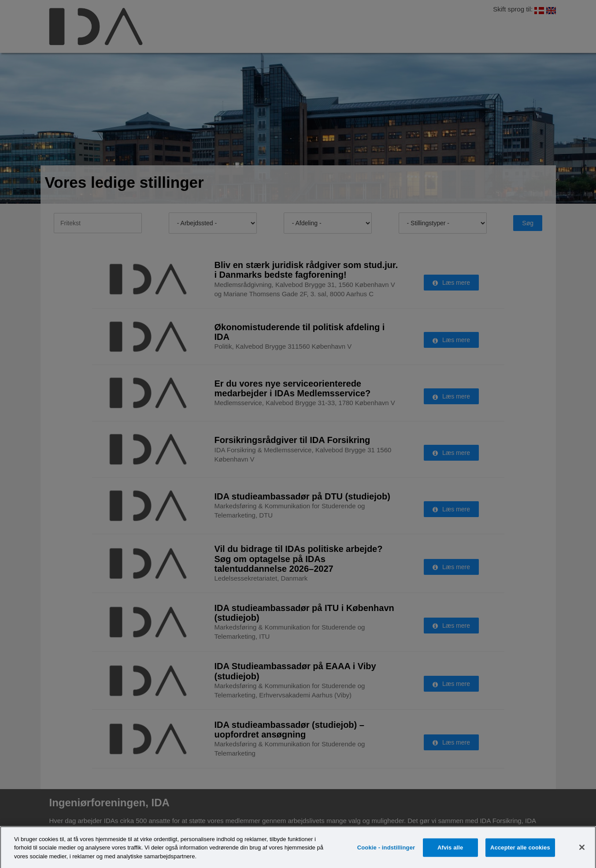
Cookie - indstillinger (386, 852)
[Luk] (582, 852)
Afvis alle (450, 852)
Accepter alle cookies (520, 852)
